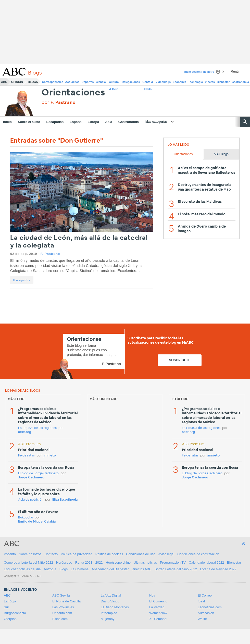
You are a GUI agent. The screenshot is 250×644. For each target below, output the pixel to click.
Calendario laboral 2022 (206, 562)
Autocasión (206, 613)
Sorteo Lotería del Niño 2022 (176, 569)
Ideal (201, 601)
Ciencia (101, 82)
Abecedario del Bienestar (110, 569)
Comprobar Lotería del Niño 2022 (28, 562)
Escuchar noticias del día (22, 569)
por (59, 102)
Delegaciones (131, 82)
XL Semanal (158, 619)
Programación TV (173, 562)
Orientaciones (73, 93)
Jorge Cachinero (31, 478)
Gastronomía (240, 82)
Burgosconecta (15, 613)
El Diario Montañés (115, 607)
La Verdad (157, 607)
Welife (202, 619)
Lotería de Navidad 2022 (218, 569)
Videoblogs (163, 82)
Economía (179, 82)
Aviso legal (166, 554)
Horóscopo (64, 562)
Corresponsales (52, 82)
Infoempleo (109, 613)
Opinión (17, 82)
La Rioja (10, 601)
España (76, 122)
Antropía (50, 569)
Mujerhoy (108, 619)
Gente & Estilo (148, 83)
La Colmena (80, 569)
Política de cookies (109, 554)
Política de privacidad (77, 554)
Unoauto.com (62, 613)
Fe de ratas (26, 456)
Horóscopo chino (118, 562)
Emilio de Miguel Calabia (37, 522)
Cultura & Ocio (114, 83)
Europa (93, 122)
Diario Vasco (110, 601)
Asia (109, 122)
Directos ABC (142, 569)
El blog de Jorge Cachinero (38, 473)
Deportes (88, 82)
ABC (4, 82)
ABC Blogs (221, 154)
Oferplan (10, 619)
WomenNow (158, 613)
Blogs (33, 82)
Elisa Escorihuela (65, 500)
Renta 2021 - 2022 (89, 562)
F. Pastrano (50, 254)
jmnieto (50, 456)
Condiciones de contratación (198, 554)
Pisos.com (60, 619)
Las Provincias (63, 607)
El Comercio (158, 601)
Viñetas (210, 82)
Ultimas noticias (145, 562)
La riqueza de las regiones (37, 428)
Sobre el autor (29, 122)
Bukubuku (26, 518)
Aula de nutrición (31, 500)
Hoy (152, 595)
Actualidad (72, 82)
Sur (6, 607)
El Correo (205, 595)
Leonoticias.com (210, 607)
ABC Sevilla (61, 595)
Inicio (7, 122)
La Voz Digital (111, 595)
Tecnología (196, 82)
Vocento (10, 554)
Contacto (51, 554)
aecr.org (25, 432)
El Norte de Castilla (66, 601)
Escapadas (55, 122)
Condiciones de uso (141, 554)
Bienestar (223, 82)
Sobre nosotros (30, 554)
